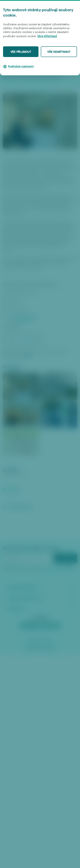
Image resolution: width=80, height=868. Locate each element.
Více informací (47, 37)
